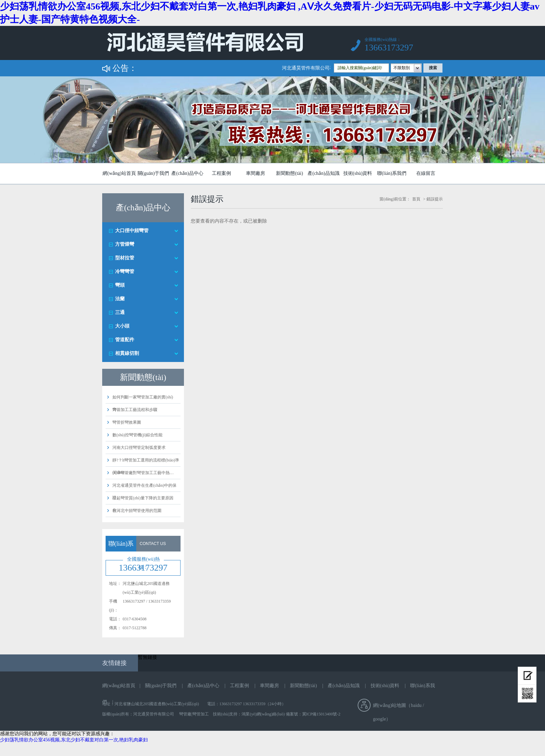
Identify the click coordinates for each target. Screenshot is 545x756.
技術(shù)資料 (358, 173)
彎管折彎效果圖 (127, 422)
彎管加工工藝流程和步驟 (135, 410)
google (379, 719)
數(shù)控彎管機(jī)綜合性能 (137, 435)
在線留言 (426, 173)
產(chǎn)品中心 (187, 173)
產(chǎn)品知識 (324, 173)
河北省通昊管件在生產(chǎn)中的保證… (144, 492)
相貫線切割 (127, 353)
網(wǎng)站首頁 (119, 173)
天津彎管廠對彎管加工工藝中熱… (143, 473)
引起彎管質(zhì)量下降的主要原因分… (143, 504)
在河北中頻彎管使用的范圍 (137, 511)
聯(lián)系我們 (392, 173)
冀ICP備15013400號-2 (321, 714)
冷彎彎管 (125, 271)
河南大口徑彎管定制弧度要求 (139, 448)
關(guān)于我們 (153, 173)
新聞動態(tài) (289, 173)
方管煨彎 (125, 244)
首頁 (416, 199)
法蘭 (120, 299)
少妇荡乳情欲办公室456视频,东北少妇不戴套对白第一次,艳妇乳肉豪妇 (74, 740)
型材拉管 (125, 258)
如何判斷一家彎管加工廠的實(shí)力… (143, 403)
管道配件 (125, 340)
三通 (120, 312)
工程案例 (221, 173)
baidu (416, 705)
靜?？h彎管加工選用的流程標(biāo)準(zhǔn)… (146, 466)
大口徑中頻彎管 (132, 231)
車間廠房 (255, 173)
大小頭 (122, 326)
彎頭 (120, 285)
